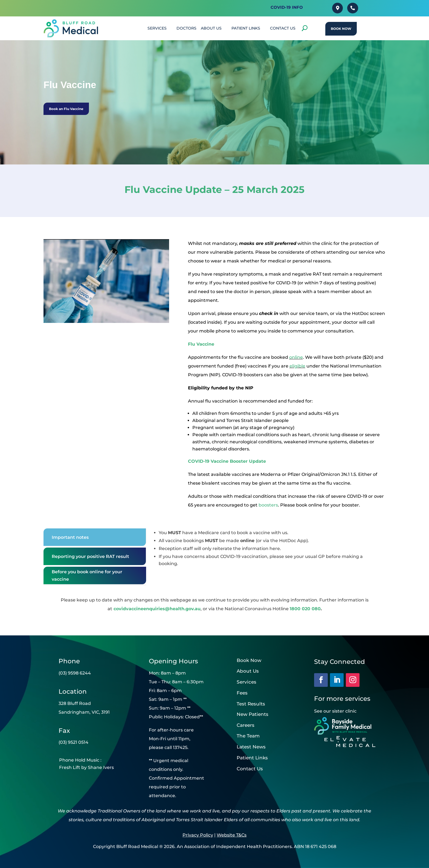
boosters (268, 505)
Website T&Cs (232, 835)
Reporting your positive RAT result (90, 556)
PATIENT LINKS (246, 28)
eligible (297, 366)
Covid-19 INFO (287, 7)
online (296, 357)
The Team (248, 736)
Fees (242, 693)
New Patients (253, 714)
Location (73, 691)
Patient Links (252, 758)
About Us (211, 28)
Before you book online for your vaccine (87, 575)
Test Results (251, 704)
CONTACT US (283, 28)
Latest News (251, 747)
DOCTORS (186, 28)
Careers (246, 725)
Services (247, 682)
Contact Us (250, 769)
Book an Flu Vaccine (66, 109)
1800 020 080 (305, 609)
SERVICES (157, 28)
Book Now (341, 29)
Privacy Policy (198, 835)
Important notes (70, 537)
